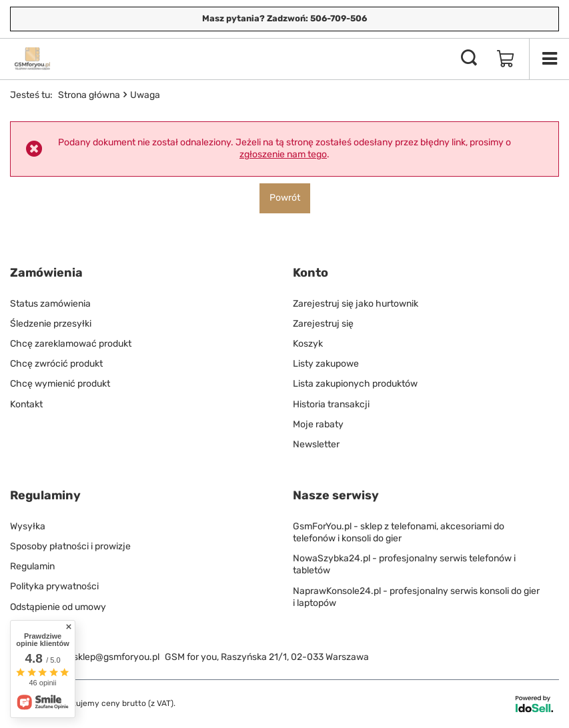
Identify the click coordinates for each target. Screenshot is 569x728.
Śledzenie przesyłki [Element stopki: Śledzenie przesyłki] (51, 324)
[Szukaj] (469, 59)
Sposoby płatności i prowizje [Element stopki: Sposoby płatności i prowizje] (70, 546)
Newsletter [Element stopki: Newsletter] (316, 444)
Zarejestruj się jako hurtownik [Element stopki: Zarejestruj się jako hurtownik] (356, 304)
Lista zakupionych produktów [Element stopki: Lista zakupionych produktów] (355, 384)
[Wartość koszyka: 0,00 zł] (506, 59)
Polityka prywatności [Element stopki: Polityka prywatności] (54, 586)
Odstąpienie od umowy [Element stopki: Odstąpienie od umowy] (58, 607)
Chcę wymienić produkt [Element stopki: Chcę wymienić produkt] (60, 384)
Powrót (285, 198)
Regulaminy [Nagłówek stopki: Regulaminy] (45, 495)
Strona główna (89, 95)
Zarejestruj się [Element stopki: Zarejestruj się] (323, 324)
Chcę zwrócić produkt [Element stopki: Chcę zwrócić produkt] (56, 364)
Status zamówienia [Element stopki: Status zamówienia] (50, 304)
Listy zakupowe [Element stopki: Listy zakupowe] (326, 364)
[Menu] (549, 59)
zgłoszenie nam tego (283, 154)
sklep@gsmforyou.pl (116, 657)
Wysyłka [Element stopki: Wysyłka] (28, 526)
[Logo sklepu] (32, 59)
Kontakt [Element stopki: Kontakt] (26, 404)
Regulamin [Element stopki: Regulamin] (32, 566)
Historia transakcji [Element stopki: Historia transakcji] (331, 404)
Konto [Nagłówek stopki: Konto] (311, 273)
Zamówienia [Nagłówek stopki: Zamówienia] (46, 273)
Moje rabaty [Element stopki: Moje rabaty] (318, 424)
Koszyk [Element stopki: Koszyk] (308, 344)
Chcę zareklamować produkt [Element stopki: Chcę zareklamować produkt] (71, 344)
